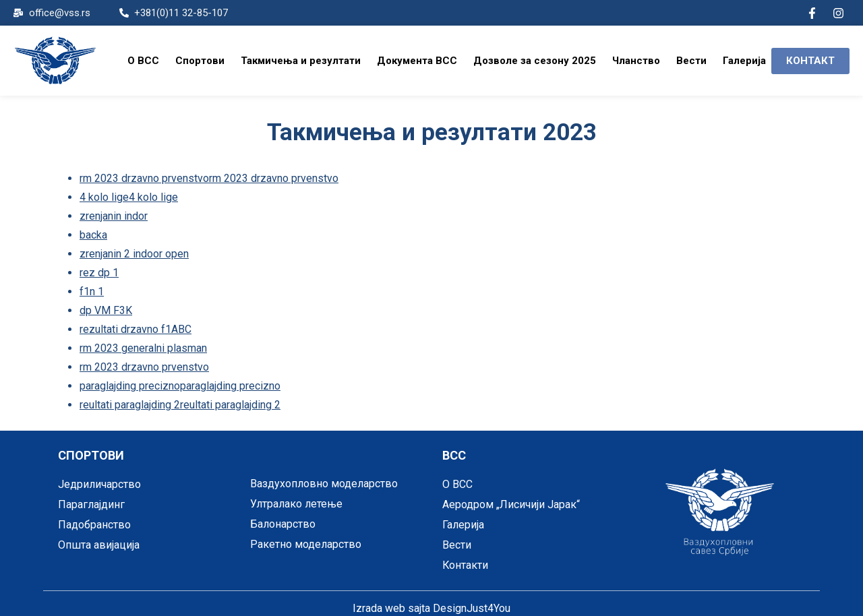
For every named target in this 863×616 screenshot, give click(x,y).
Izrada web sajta (391, 602)
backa (93, 234)
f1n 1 (92, 288)
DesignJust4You (472, 602)
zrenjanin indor (114, 215)
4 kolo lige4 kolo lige (129, 196)
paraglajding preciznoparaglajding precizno (180, 380)
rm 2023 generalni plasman (143, 343)
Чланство (636, 61)
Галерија (744, 61)
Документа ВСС (417, 61)
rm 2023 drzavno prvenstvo (144, 362)
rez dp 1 (99, 270)
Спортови (200, 61)
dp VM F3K (106, 306)
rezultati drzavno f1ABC (136, 325)
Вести (691, 61)
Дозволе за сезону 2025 (535, 61)
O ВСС (143, 61)
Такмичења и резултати (301, 61)
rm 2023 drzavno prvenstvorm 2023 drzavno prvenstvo (209, 178)
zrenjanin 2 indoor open (134, 252)
